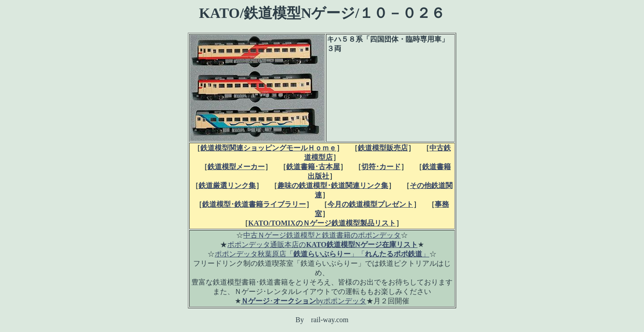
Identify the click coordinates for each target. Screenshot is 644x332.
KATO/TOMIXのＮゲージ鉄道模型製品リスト (322, 223)
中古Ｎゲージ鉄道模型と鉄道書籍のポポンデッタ (322, 235)
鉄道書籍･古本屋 (313, 167)
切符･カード (381, 167)
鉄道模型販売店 (383, 148)
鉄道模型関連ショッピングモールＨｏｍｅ (268, 148)
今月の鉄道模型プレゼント (370, 204)
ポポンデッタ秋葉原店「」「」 (322, 254)
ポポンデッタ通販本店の (322, 245)
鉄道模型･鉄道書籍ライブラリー (254, 204)
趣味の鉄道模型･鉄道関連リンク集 (333, 185)
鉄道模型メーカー (236, 167)
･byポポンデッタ (304, 301)
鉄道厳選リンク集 (227, 185)
